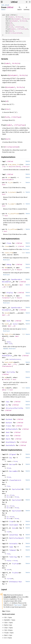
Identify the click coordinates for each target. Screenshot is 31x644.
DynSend (9, 419)
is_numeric (12, 204)
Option (5, 179)
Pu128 (11, 27)
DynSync (9, 423)
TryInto (15, 573)
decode (7, 285)
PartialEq (11, 372)
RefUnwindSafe (12, 429)
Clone (9, 243)
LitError (25, 167)
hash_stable (9, 362)
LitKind (14, 2)
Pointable (13, 544)
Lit (3, 167)
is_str (10, 182)
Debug (9, 264)
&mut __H (11, 326)
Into (14, 528)
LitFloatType (22, 29)
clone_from (9, 253)
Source (3, 10)
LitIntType (19, 27)
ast (8, 5)
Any (11, 458)
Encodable (6, 310)
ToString (13, 557)
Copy (8, 402)
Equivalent (17, 489)
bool (11, 31)
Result (11, 167)
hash (6, 324)
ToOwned (13, 550)
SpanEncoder (16, 308)
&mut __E (5, 315)
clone (7, 246)
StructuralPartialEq (14, 408)
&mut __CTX (12, 364)
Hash (8, 321)
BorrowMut (13, 471)
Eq (7, 405)
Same (11, 547)
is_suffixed (12, 229)
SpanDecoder (16, 279)
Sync (8, 436)
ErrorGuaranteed (15, 33)
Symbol (11, 17)
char (11, 25)
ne (5, 388)
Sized (10, 344)
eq (5, 377)
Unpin (8, 439)
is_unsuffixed (13, 214)
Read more (26, 249)
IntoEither (14, 535)
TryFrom (15, 564)
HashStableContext (15, 359)
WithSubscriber (16, 582)
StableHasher (7, 366)
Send (8, 432)
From (11, 522)
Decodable (6, 282)
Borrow (12, 464)
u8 (11, 23)
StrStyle (19, 17)
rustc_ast (4, 5)
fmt (6, 268)
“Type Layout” (18, 605)
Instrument (14, 525)
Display (10, 293)
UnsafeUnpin (11, 442)
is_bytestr (12, 192)
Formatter (6, 270)
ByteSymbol (16, 19)
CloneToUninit (15, 480)
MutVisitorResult (17, 538)
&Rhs (4, 390)
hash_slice (9, 334)
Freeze (9, 426)
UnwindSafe (10, 445)
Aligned (13, 454)
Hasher (15, 324)
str (9, 177)
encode (7, 313)
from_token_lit (14, 165)
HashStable (7, 356)
